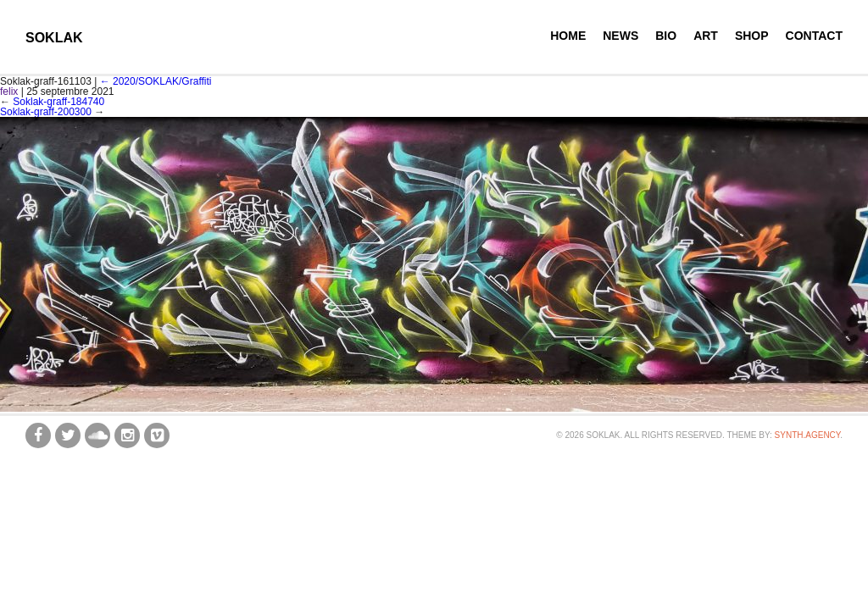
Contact (814, 36)
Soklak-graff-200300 (46, 112)
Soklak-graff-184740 (58, 102)
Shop (752, 36)
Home (568, 36)
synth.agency (808, 435)
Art (706, 36)
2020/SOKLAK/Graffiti (156, 81)
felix (9, 91)
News (620, 36)
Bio (666, 36)
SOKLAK (54, 38)
